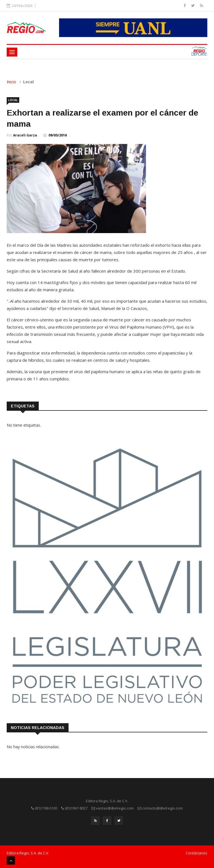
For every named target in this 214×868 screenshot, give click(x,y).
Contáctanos (197, 852)
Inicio (11, 82)
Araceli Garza (25, 135)
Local (13, 100)
